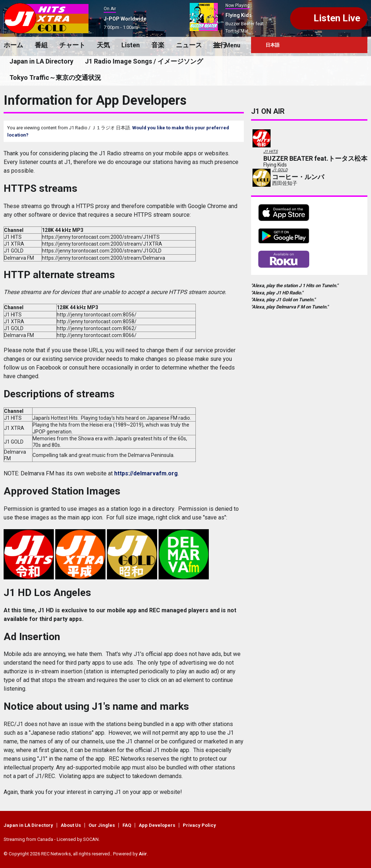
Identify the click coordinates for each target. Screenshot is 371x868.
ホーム (13, 45)
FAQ (127, 825)
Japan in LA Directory (41, 61)
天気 (103, 45)
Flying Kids (239, 15)
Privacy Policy (199, 825)
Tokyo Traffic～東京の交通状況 (55, 77)
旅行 (220, 45)
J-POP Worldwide (125, 19)
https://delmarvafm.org (146, 473)
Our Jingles (102, 825)
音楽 (158, 45)
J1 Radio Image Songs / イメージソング (144, 61)
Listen (131, 45)
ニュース (189, 45)
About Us (71, 825)
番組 (41, 45)
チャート (72, 45)
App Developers (157, 825)
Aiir (143, 854)
